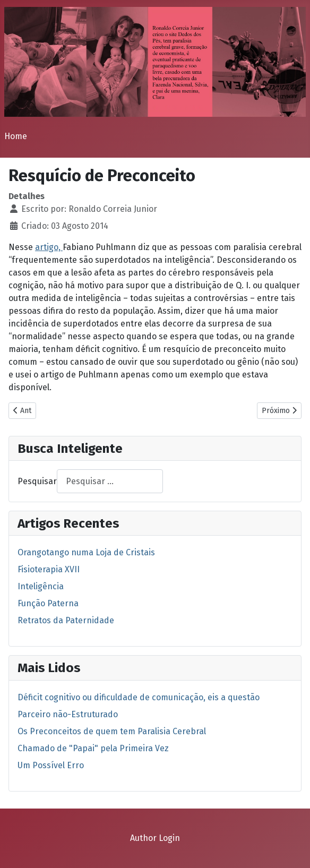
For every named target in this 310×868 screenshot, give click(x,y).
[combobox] (110, 481)
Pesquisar (37, 481)
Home (16, 136)
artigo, (49, 247)
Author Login (155, 838)
